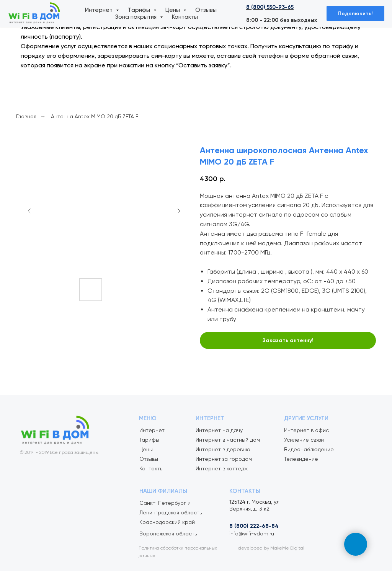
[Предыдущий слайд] (29, 211)
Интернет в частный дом (228, 440)
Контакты (185, 17)
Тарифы (140, 10)
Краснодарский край (167, 522)
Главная (26, 116)
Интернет (100, 10)
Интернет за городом (224, 459)
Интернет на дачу (219, 430)
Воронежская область (168, 533)
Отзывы (206, 10)
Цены (173, 10)
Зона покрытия (137, 17)
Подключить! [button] (355, 14)
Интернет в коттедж (222, 468)
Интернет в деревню (223, 449)
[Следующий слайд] (179, 211)
